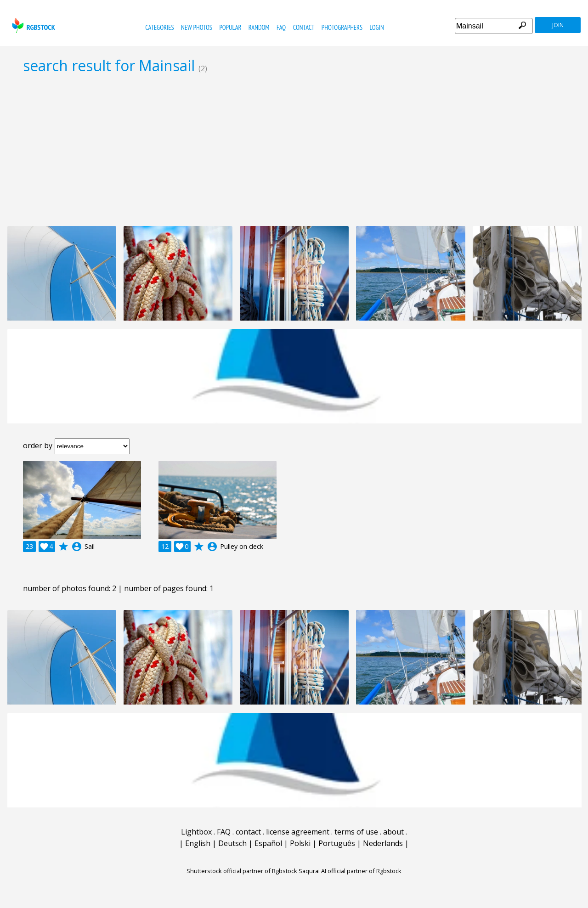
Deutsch (232, 843)
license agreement (298, 832)
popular (230, 27)
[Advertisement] (294, 150)
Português (337, 843)
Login (377, 27)
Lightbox (196, 832)
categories (159, 27)
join (558, 25)
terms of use (356, 832)
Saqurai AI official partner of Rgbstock (350, 871)
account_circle (77, 547)
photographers (342, 27)
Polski (300, 843)
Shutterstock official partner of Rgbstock (242, 871)
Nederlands (383, 843)
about (393, 832)
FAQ (281, 27)
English (198, 843)
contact (304, 27)
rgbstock (32, 25)
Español (268, 843)
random (259, 27)
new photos (197, 27)
